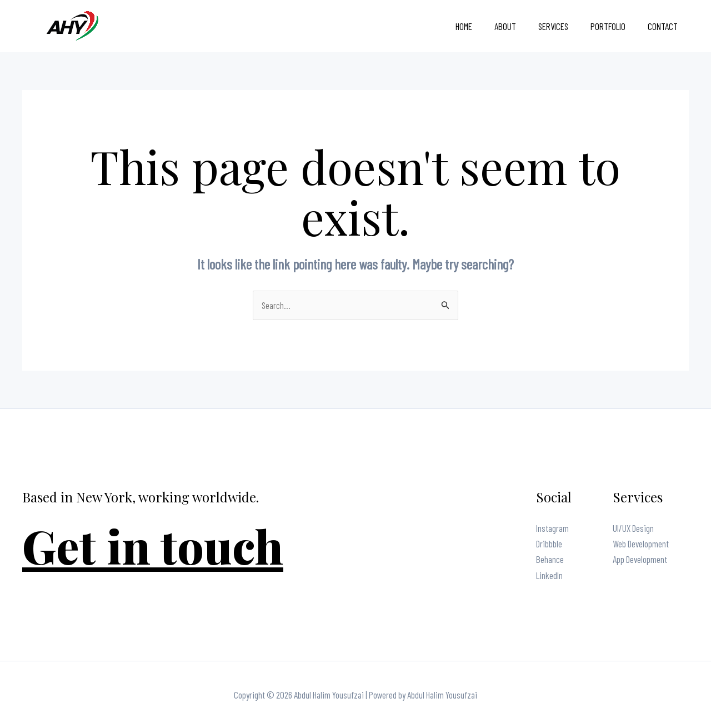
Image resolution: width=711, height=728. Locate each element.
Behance (550, 560)
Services (562, 26)
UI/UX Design (633, 528)
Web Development (641, 544)
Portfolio (613, 26)
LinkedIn (549, 575)
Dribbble (549, 544)
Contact (664, 26)
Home (479, 26)
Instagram (552, 528)
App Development (640, 560)
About (517, 26)
